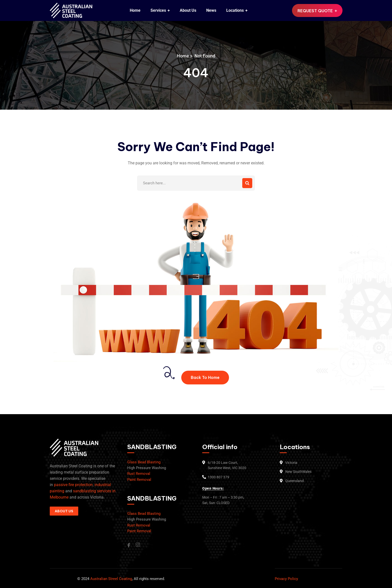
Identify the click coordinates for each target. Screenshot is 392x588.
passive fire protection (73, 485)
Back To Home (205, 377)
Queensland (294, 481)
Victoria (291, 463)
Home (183, 56)
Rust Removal (139, 474)
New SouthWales (298, 472)
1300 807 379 (218, 477)
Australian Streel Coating (111, 579)
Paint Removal (139, 480)
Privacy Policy (286, 579)
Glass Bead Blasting (144, 462)
